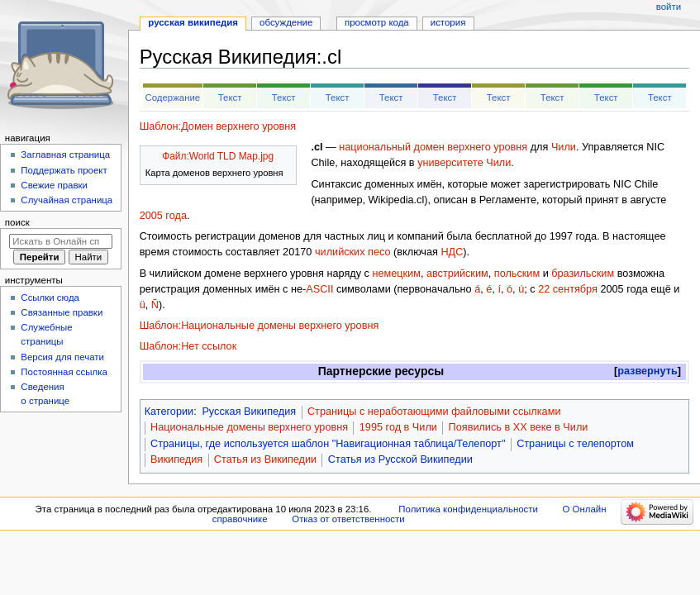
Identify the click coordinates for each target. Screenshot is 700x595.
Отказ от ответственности (348, 519)
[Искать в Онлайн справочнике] (61, 241)
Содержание (172, 98)
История (448, 22)
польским (517, 274)
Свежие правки (54, 185)
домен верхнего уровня (471, 147)
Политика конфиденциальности (468, 509)
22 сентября (568, 289)
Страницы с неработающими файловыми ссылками (434, 412)
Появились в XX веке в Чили (519, 427)
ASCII (319, 289)
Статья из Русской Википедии (400, 459)
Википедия (176, 459)
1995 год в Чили (398, 427)
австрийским (457, 274)
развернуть (648, 371)
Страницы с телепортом (575, 444)
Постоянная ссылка (64, 372)
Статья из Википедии (265, 459)
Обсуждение (286, 22)
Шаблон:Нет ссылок (188, 346)
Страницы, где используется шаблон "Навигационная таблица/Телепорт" (328, 444)
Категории (169, 412)
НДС (452, 252)
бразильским (583, 274)
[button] (648, 371)
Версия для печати (62, 357)
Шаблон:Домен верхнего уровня (218, 126)
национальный (375, 147)
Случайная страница (67, 200)
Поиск (17, 222)
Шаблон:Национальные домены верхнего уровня (260, 326)
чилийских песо (353, 252)
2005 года (163, 216)
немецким (396, 274)
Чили (564, 147)
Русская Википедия (249, 412)
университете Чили (464, 163)
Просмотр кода (377, 22)
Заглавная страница (65, 155)
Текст (230, 98)
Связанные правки (62, 312)
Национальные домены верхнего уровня (249, 427)
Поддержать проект (64, 170)
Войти (669, 7)
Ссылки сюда (50, 297)
